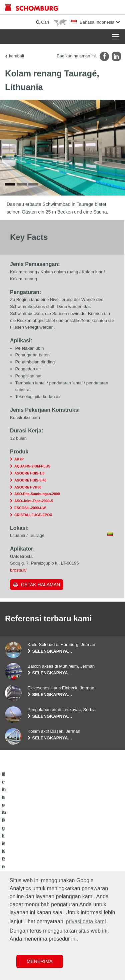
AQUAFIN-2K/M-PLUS (32, 468)
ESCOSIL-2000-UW (30, 510)
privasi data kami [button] (86, 921)
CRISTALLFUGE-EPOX (33, 517)
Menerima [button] (40, 961)
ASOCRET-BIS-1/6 (29, 475)
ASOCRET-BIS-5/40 (30, 482)
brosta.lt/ (18, 572)
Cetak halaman (40, 587)
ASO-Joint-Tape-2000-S (34, 503)
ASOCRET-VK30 (28, 489)
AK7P (19, 461)
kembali (16, 56)
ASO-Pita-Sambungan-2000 (37, 496)
